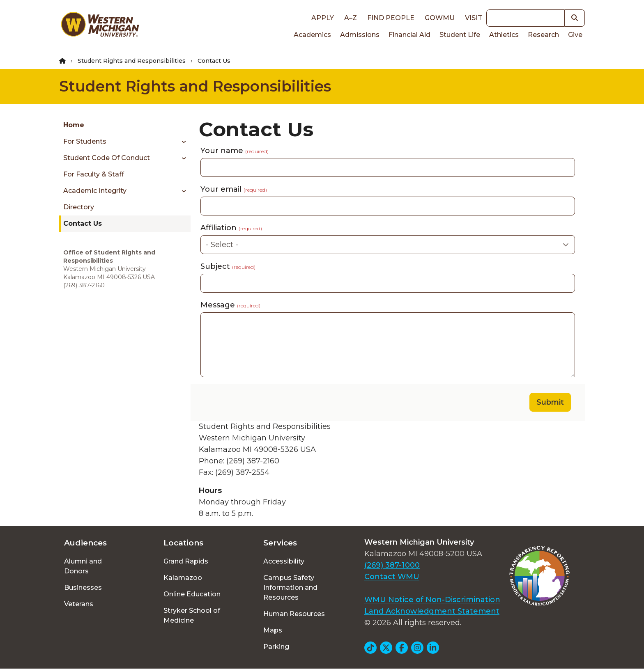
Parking (276, 647)
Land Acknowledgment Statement (432, 611)
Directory (79, 207)
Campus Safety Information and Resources (290, 588)
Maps (273, 630)
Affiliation (231, 228)
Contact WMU (392, 577)
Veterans (79, 604)
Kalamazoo (183, 578)
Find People (391, 18)
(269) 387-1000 (392, 565)
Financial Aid (409, 35)
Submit (550, 402)
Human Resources (294, 614)
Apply (323, 18)
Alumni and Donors (83, 566)
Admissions (360, 35)
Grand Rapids (186, 561)
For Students (85, 141)
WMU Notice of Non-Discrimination (432, 600)
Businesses (83, 588)
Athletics (504, 35)
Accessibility (284, 561)
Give (575, 35)
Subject (228, 266)
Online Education (192, 594)
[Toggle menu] (181, 142)
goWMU (440, 18)
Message (230, 305)
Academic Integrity (95, 191)
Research (543, 35)
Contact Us (83, 223)
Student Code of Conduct (107, 158)
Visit (474, 18)
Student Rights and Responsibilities (132, 61)
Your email (234, 189)
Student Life (460, 35)
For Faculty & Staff (94, 174)
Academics (312, 35)
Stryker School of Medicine (192, 615)
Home (74, 125)
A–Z (351, 18)
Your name (235, 151)
